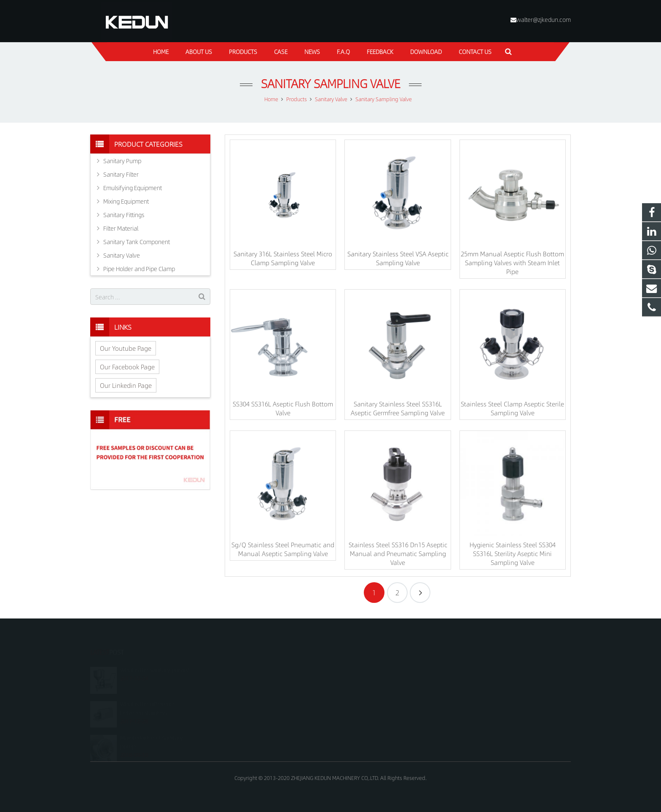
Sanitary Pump (122, 161)
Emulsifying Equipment (133, 188)
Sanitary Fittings (124, 215)
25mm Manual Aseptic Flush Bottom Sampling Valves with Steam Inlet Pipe (512, 262)
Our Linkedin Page (126, 385)
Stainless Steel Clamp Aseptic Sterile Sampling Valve (512, 408)
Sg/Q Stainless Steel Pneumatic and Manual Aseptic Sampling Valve (283, 549)
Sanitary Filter (121, 174)
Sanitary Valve (122, 255)
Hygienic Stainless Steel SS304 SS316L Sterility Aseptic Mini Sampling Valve (513, 553)
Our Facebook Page (127, 367)
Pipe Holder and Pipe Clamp (139, 269)
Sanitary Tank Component (137, 242)
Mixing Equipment (126, 201)
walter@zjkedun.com (544, 19)
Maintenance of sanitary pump (152, 734)
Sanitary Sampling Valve (331, 83)
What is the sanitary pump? (155, 661)
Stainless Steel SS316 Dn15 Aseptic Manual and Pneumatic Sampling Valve (398, 553)
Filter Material (121, 228)
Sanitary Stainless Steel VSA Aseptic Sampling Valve (398, 258)
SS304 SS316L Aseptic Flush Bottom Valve (283, 408)
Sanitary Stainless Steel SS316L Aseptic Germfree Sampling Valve (398, 408)
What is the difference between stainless (148, 700)
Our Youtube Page (126, 348)
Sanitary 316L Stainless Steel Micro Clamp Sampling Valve (283, 258)
